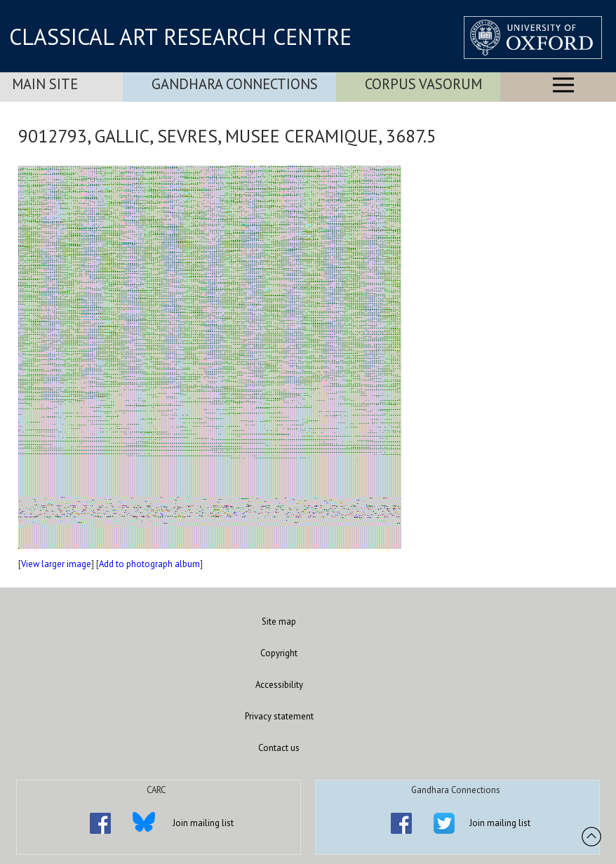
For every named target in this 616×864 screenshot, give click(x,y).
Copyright (279, 653)
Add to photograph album (149, 564)
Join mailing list (203, 823)
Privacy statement (279, 716)
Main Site (45, 84)
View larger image (56, 564)
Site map (279, 622)
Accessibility (279, 685)
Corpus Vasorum (423, 84)
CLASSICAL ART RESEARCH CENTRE (180, 36)
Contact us (279, 748)
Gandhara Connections (235, 84)
